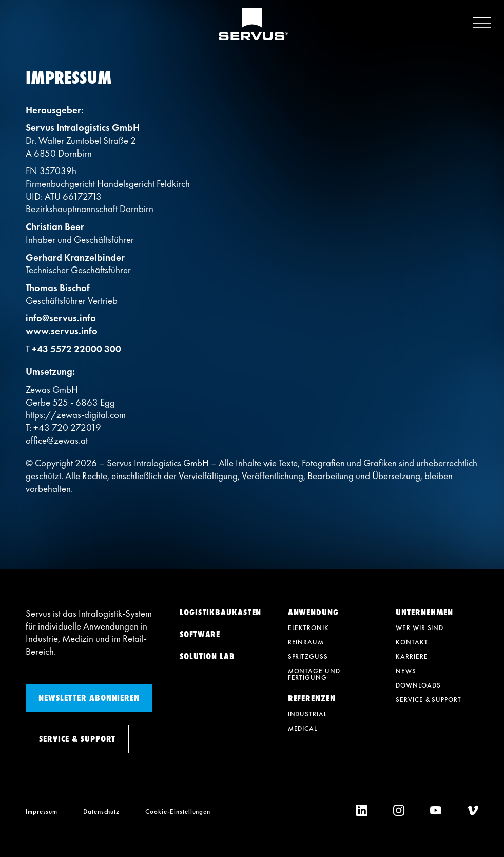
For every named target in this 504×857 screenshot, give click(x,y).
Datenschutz (101, 812)
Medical (303, 728)
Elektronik (308, 628)
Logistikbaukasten (220, 612)
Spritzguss (308, 656)
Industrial (307, 714)
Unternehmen (424, 612)
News (406, 671)
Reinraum (306, 642)
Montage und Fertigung (314, 674)
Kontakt (412, 642)
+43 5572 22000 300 (76, 349)
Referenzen (312, 698)
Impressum (42, 812)
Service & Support (428, 700)
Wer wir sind (420, 628)
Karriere (412, 656)
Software (200, 634)
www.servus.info (62, 331)
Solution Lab (207, 656)
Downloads (418, 685)
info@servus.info (61, 318)
